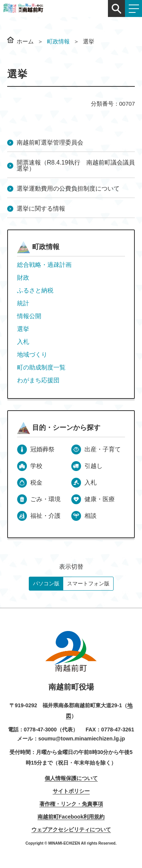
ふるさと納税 (35, 290)
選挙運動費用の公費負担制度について (68, 189)
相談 (91, 516)
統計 (23, 303)
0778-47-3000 (40, 729)
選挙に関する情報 (41, 209)
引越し (94, 466)
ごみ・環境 (45, 499)
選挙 (23, 329)
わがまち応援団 (38, 380)
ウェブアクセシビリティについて (71, 830)
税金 (36, 482)
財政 (23, 278)
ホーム (25, 41)
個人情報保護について (71, 778)
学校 (36, 466)
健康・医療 (100, 499)
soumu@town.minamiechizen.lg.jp (82, 739)
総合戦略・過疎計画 (44, 265)
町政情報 (58, 41)
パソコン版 (46, 583)
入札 (23, 342)
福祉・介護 (45, 516)
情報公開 (29, 316)
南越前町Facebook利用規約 (71, 817)
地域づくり (32, 355)
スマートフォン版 (88, 583)
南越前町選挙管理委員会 (50, 142)
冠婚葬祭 (42, 449)
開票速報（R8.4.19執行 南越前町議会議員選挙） (76, 165)
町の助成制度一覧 (41, 367)
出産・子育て (103, 449)
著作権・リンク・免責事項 (71, 804)
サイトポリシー (71, 791)
